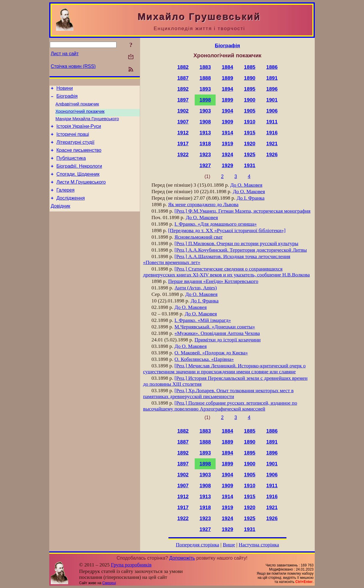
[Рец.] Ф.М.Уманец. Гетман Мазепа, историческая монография (243, 211)
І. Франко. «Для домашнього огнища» (216, 224)
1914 (228, 133)
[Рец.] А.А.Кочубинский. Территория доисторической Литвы (241, 250)
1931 (250, 165)
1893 (205, 89)
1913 (205, 133)
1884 (228, 67)
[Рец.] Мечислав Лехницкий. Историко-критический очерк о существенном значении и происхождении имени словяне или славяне (224, 369)
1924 (228, 154)
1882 (183, 67)
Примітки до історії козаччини (227, 340)
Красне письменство (79, 158)
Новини (65, 89)
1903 (205, 111)
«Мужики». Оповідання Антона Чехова (217, 333)
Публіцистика (71, 167)
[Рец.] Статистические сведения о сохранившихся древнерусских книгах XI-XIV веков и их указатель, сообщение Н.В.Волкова (226, 272)
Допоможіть (182, 558)
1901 (272, 100)
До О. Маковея (246, 185)
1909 (228, 122)
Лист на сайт (65, 54)
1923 (205, 154)
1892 (183, 89)
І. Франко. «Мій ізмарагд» (203, 320)
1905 (250, 111)
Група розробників (131, 565)
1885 (250, 67)
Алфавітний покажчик (77, 107)
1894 (228, 89)
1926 (272, 154)
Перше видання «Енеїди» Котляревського (213, 281)
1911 (272, 122)
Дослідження (70, 211)
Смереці (109, 583)
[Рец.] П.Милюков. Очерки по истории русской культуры (237, 243)
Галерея (65, 202)
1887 (183, 78)
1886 (272, 67)
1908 (205, 122)
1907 (183, 122)
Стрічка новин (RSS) (73, 66)
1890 (250, 78)
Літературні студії (75, 149)
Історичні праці (73, 140)
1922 (183, 154)
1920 (250, 144)
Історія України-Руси (79, 132)
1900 (250, 100)
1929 (228, 165)
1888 (205, 78)
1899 (228, 100)
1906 (272, 111)
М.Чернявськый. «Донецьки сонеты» (215, 327)
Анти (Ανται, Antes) (196, 288)
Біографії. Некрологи (79, 176)
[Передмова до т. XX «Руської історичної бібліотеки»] (227, 231)
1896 (272, 89)
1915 (250, 133)
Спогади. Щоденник (78, 185)
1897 (183, 100)
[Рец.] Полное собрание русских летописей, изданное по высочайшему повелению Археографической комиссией (220, 406)
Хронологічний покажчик (80, 115)
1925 (250, 154)
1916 (272, 133)
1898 (205, 100)
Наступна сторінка (259, 545)
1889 (228, 78)
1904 (228, 111)
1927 (205, 165)
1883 (205, 67)
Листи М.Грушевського (81, 194)
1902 (183, 111)
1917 (183, 144)
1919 (228, 144)
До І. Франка (250, 198)
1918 (205, 144)
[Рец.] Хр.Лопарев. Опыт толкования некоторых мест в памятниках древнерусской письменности (218, 394)
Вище (229, 545)
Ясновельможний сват (199, 237)
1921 (272, 144)
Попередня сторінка (197, 545)
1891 (272, 78)
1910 (250, 122)
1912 (183, 133)
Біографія (67, 98)
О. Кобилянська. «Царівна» (204, 359)
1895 (250, 89)
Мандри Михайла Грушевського (87, 123)
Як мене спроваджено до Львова (203, 205)
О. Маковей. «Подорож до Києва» (211, 353)
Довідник (60, 220)
